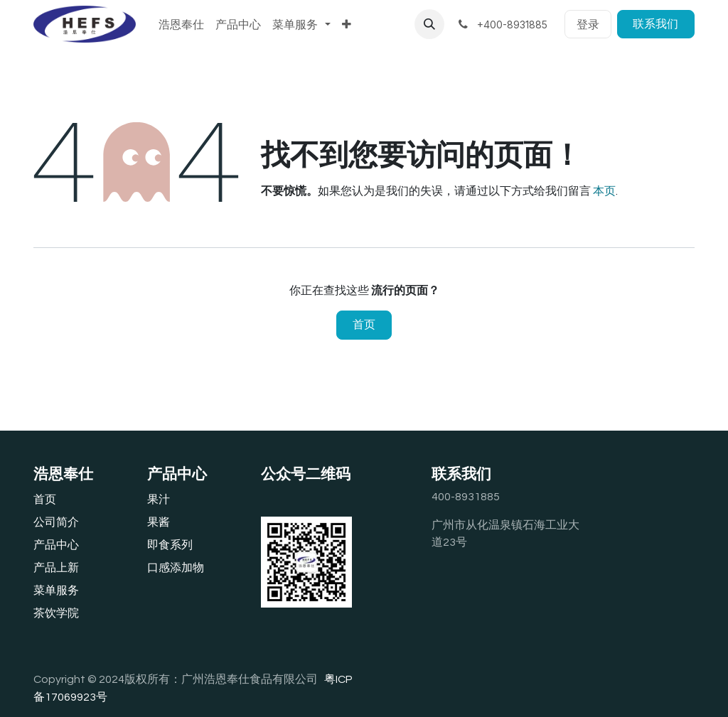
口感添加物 (176, 568)
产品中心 (56, 545)
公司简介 (56, 522)
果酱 (159, 522)
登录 (588, 24)
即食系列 (170, 545)
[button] (429, 24)
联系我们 (655, 24)
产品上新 (56, 568)
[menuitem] (181, 24)
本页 (604, 191)
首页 (364, 325)
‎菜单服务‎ (56, 591)
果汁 (159, 500)
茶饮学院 (56, 613)
